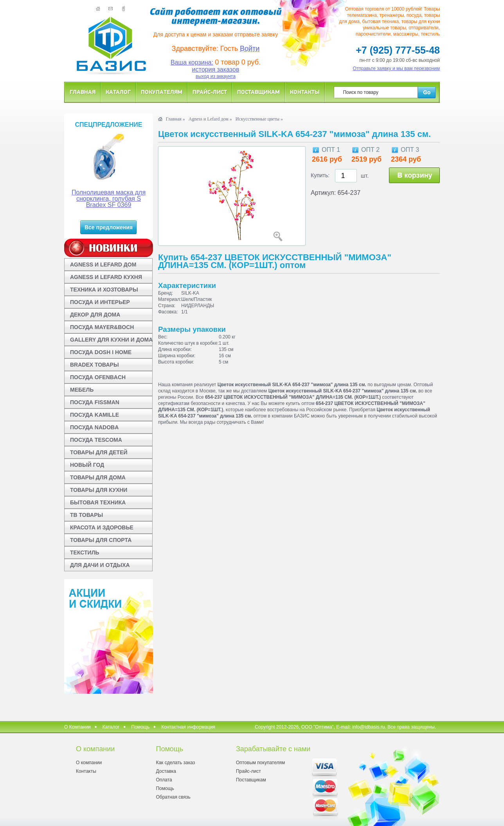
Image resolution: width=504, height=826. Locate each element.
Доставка (166, 771)
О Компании (77, 727)
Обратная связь (173, 797)
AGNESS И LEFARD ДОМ (103, 265)
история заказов (216, 69)
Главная (83, 92)
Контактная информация (188, 727)
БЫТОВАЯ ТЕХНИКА (98, 502)
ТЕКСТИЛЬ (85, 552)
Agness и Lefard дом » (210, 119)
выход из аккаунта (216, 76)
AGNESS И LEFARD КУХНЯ (106, 277)
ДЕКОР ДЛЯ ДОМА (95, 315)
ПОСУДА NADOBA (94, 427)
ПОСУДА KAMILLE (94, 415)
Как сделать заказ (175, 763)
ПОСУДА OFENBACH (98, 377)
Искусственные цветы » (259, 119)
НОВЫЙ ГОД (87, 465)
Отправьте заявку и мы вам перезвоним (397, 68)
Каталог (118, 92)
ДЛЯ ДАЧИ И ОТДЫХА (100, 565)
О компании (89, 763)
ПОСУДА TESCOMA (96, 440)
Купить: (320, 175)
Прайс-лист (210, 92)
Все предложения (109, 227)
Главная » (175, 119)
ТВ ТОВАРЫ (86, 515)
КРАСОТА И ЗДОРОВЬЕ (102, 527)
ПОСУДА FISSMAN (95, 402)
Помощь (140, 727)
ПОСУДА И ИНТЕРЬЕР (100, 302)
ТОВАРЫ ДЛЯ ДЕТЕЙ (99, 452)
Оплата (164, 780)
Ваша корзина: (192, 62)
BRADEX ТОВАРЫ (94, 365)
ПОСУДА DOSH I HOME (101, 352)
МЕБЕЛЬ (82, 390)
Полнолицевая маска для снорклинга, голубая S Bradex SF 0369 (109, 199)
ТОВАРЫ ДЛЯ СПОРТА (101, 540)
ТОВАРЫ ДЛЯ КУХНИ (99, 490)
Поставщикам (258, 92)
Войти (250, 49)
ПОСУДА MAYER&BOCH (102, 327)
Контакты (305, 92)
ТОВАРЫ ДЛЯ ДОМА (98, 477)
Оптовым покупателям (260, 763)
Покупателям (162, 92)
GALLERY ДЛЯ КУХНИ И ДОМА (111, 340)
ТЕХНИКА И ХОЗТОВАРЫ (104, 290)
